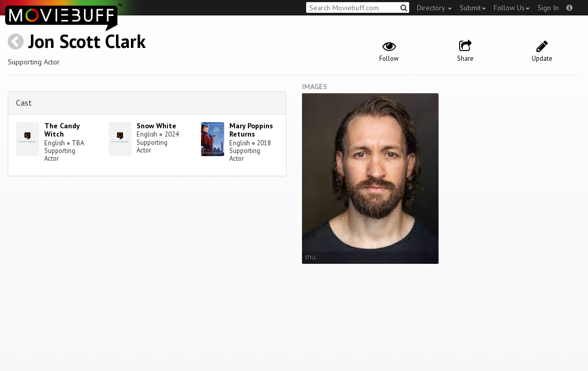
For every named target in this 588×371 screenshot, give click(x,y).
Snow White (156, 126)
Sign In (548, 8)
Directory (434, 8)
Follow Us (512, 8)
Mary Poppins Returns (251, 130)
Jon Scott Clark (87, 41)
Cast (24, 103)
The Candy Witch (62, 130)
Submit (473, 8)
